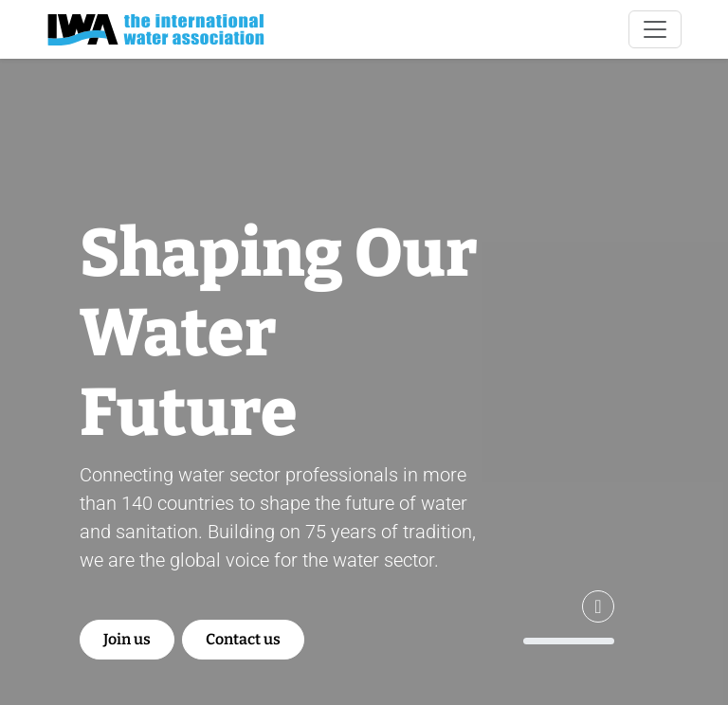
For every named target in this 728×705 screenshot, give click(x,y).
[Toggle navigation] (655, 29)
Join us (127, 639)
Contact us (243, 639)
